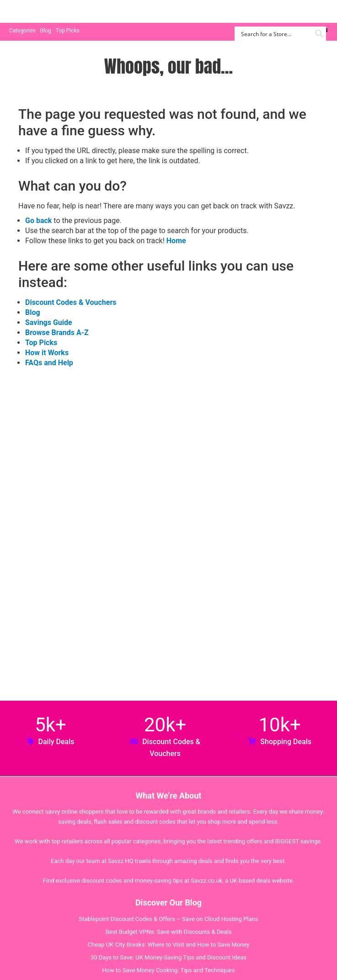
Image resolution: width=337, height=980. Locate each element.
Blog (46, 31)
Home (176, 241)
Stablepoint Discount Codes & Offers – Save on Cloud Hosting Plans (169, 919)
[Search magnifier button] (319, 34)
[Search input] (275, 34)
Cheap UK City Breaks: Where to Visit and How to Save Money (169, 945)
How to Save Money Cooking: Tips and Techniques (168, 970)
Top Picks (68, 31)
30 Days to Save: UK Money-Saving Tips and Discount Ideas (168, 957)
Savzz (55, 12)
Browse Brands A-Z (57, 333)
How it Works (47, 353)
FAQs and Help (49, 363)
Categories (22, 31)
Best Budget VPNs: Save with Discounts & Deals (169, 932)
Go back (38, 221)
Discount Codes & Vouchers (71, 302)
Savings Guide (49, 322)
